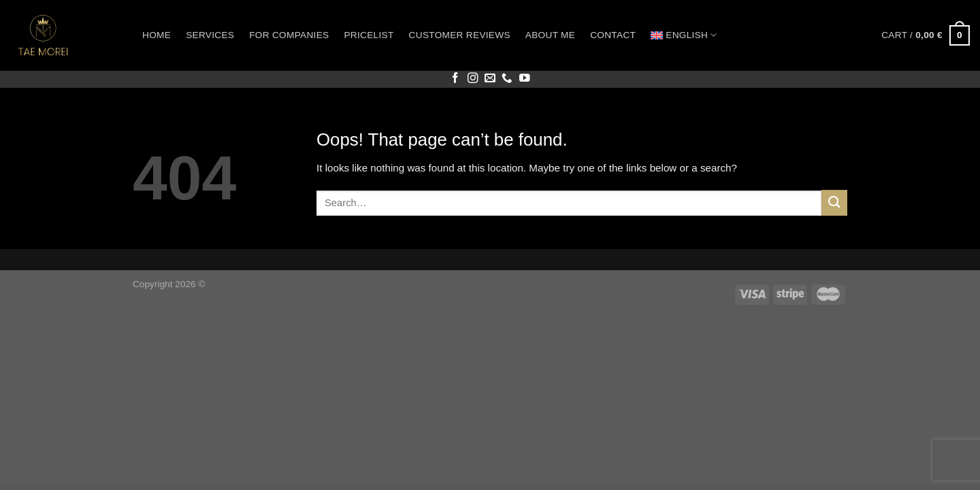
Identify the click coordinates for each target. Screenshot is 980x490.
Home (157, 35)
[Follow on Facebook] (455, 79)
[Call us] (507, 79)
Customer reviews (460, 35)
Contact (613, 35)
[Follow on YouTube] (525, 79)
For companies (289, 35)
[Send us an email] (490, 79)
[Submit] (834, 202)
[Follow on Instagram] (473, 79)
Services (210, 35)
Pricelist (369, 35)
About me (550, 35)
